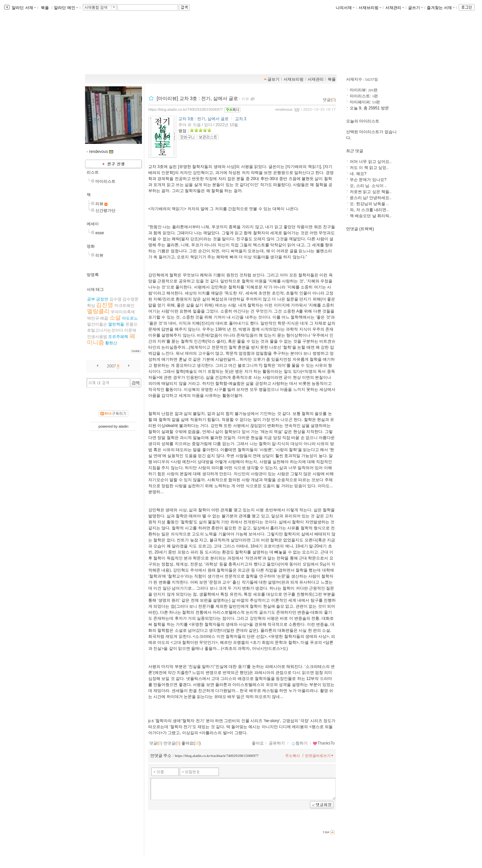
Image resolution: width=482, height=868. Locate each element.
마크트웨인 (125, 306)
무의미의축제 (123, 312)
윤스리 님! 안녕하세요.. (371, 198)
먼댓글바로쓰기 (320, 756)
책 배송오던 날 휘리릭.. (371, 216)
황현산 (111, 343)
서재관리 (395, 8)
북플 (45, 8)
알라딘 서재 (23, 8)
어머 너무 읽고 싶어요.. (371, 162)
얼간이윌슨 (97, 324)
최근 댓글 (355, 151)
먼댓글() (172, 743)
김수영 (115, 299)
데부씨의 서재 (111, 44)
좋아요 (258, 743)
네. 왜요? (358, 174)
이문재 (130, 330)
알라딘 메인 (66, 8)
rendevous (284, 109)
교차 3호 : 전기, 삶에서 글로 (204, 119)
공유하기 (277, 743)
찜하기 (299, 743)
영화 (91, 246)
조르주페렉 (118, 337)
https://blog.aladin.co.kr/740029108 (125, 51)
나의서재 (345, 8)
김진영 (105, 305)
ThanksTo (324, 743)
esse (100, 233)
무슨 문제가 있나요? (368, 180)
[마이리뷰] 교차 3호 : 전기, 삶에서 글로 (197, 98)
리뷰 (99, 204)
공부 (91, 299)
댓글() (329, 100)
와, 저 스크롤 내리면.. (369, 210)
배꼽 (104, 318)
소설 (115, 318)
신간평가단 (105, 210)
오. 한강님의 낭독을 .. (369, 204)
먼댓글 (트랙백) (360, 229)
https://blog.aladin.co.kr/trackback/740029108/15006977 (217, 756)
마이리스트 (105, 181)
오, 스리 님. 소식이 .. (368, 186)
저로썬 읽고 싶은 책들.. (371, 192)
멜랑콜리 (98, 311)
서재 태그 (95, 289)
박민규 (93, 318)
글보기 (273, 79)
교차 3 (241, 119)
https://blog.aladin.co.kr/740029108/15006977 (186, 109)
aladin (123, 426)
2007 (112, 366)
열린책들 (116, 324)
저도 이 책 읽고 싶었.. (369, 168)
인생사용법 (97, 337)
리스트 (93, 172)
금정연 (102, 299)
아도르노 (130, 318)
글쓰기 (415, 8)
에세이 (93, 224)
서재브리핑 (370, 8)
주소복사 (293, 756)
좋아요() (191, 743)
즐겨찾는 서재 (441, 8)
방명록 (93, 275)
